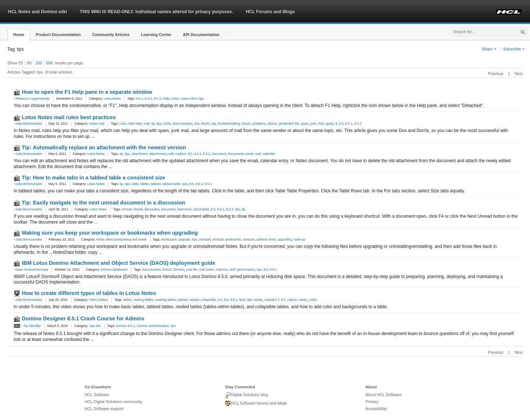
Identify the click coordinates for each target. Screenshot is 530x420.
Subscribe (514, 49)
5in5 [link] (242, 300)
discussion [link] (152, 209)
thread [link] (138, 209)
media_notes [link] (308, 300)
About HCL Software (384, 395)
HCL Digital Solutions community (114, 402)
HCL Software (97, 395)
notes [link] (175, 99)
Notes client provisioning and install (121, 239)
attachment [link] (139, 154)
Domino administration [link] (153, 326)
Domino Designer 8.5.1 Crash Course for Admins (83, 318)
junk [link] (313, 124)
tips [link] (201, 99)
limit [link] (321, 124)
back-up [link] (299, 239)
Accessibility (376, 409)
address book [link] (266, 239)
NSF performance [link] (242, 270)
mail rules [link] (135, 124)
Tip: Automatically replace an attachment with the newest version (104, 147)
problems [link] (259, 124)
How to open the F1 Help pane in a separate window (87, 92)
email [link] (249, 154)
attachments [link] (158, 154)
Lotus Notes (112, 99)
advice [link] (272, 124)
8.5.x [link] (273, 270)
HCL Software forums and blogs (256, 403)
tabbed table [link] (171, 184)
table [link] (135, 184)
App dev (95, 326)
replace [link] (181, 154)
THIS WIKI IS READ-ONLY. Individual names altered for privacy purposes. (156, 12)
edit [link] (171, 154)
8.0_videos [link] (289, 300)
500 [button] (49, 63)
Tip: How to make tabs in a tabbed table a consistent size (93, 178)
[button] (19, 35)
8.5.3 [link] (157, 99)
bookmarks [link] (233, 239)
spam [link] (305, 124)
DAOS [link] (167, 270)
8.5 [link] (341, 124)
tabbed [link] (156, 184)
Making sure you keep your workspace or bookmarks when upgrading (110, 233)
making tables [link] (144, 300)
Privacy (372, 402)
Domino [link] (179, 270)
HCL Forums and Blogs (270, 12)
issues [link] (246, 124)
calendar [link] (269, 154)
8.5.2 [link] (148, 99)
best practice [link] (152, 270)
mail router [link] (207, 270)
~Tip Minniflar (27, 326)
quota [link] (330, 124)
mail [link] (146, 124)
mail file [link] (192, 270)
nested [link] (194, 300)
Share (489, 49)
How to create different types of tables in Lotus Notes (89, 293)
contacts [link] (249, 239)
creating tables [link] (165, 300)
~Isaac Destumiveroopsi (31, 270)
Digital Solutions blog (246, 395)
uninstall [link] (205, 239)
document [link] (219, 154)
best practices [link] (183, 124)
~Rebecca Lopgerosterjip (31, 99)
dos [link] (197, 124)
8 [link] (336, 124)
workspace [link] (169, 239)
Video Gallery (98, 300)
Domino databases (114, 270)
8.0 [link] (220, 300)
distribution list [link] (289, 124)
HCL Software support (104, 409)
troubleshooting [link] (229, 124)
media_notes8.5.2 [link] (267, 300)
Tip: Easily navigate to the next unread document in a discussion (103, 203)
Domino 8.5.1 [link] (126, 326)
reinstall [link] (218, 239)
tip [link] (153, 124)
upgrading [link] (285, 239)
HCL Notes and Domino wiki (38, 12)
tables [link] (144, 184)
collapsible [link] (209, 300)
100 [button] (39, 63)
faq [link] (214, 124)
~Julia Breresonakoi (28, 124)
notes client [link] (189, 99)
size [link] (185, 184)
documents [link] (236, 154)
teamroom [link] (184, 209)
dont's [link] (206, 124)
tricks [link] (167, 124)
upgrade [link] (184, 239)
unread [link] (127, 209)
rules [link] (123, 124)
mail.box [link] (222, 270)
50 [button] (29, 63)
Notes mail (97, 124)
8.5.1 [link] (139, 99)
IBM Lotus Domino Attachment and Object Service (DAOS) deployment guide (119, 263)
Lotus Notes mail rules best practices (69, 117)
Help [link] (166, 99)
